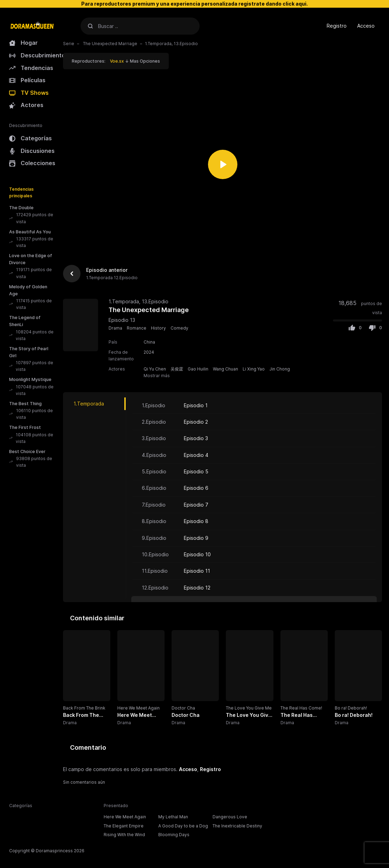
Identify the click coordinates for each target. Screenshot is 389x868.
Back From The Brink (84, 708)
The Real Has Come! (301, 708)
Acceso (366, 26)
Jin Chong (280, 369)
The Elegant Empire (124, 826)
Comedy (179, 328)
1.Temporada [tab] (89, 404)
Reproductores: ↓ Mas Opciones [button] (116, 61)
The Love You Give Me (249, 708)
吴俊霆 (177, 369)
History (158, 328)
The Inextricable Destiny (237, 826)
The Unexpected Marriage (110, 44)
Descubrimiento (37, 55)
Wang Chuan (225, 369)
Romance (137, 328)
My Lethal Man (173, 817)
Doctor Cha (183, 708)
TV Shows (29, 93)
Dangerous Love (230, 817)
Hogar (23, 43)
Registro (337, 26)
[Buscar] (90, 26)
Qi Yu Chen (155, 369)
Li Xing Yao (254, 369)
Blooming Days (174, 835)
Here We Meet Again (138, 708)
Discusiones (32, 151)
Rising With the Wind (124, 835)
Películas (27, 80)
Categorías (30, 138)
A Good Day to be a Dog (183, 826)
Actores (26, 105)
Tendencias (31, 68)
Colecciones (32, 163)
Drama (115, 328)
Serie (69, 44)
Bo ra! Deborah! (351, 708)
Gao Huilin (198, 369)
